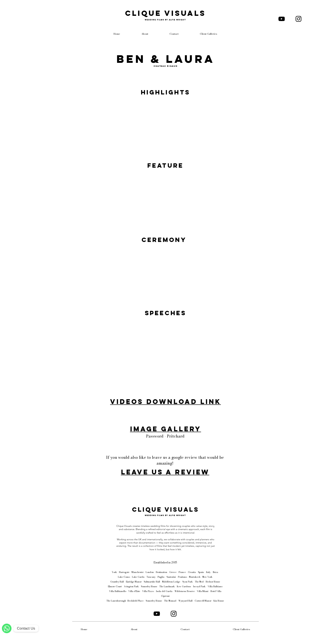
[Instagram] (298, 19)
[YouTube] (282, 19)
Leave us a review (165, 472)
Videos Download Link (165, 402)
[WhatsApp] (7, 628)
